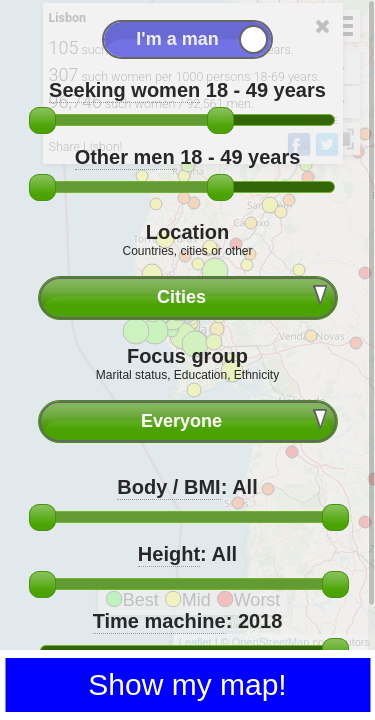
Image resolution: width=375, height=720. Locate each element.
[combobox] (188, 297)
